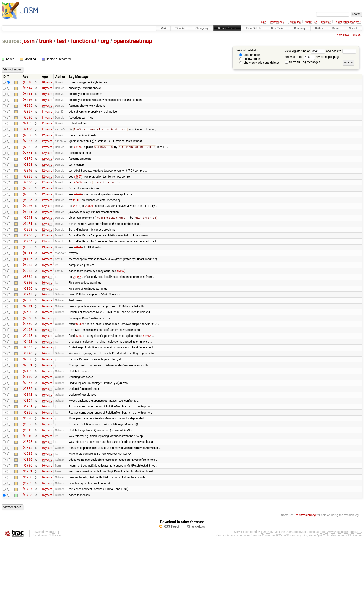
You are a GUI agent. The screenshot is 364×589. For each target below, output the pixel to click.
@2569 (28, 353)
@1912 (28, 472)
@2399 (28, 379)
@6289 (28, 247)
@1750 (28, 524)
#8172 (78, 267)
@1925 (28, 465)
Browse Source (227, 28)
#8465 (78, 155)
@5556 (28, 267)
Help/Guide (294, 22)
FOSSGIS (267, 581)
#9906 (76, 215)
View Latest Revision (349, 35)
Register (326, 22)
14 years (47, 274)
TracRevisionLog (305, 564)
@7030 (28, 195)
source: (12, 41)
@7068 (28, 175)
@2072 (28, 425)
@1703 (28, 544)
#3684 (79, 353)
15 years (47, 287)
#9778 (76, 221)
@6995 (28, 214)
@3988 (28, 294)
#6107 (120, 294)
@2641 (28, 333)
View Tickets (254, 28)
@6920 (28, 221)
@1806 (28, 505)
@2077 (28, 419)
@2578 (28, 346)
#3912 (147, 366)
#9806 (89, 221)
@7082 (28, 155)
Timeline (181, 28)
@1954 (28, 439)
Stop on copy (250, 55)
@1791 (28, 518)
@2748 (28, 320)
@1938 (28, 452)
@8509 (28, 109)
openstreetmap (133, 41)
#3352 (79, 366)
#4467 (77, 300)
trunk (46, 41)
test (62, 41)
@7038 (28, 188)
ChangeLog (196, 576)
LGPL (348, 585)
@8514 (28, 89)
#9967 (78, 188)
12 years (47, 142)
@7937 (28, 115)
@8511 (28, 96)
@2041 (28, 432)
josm (28, 41)
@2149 (28, 412)
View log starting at (305, 51)
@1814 (28, 491)
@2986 (28, 313)
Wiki (163, 28)
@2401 (28, 373)
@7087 (28, 148)
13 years (47, 267)
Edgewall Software (49, 585)
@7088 (28, 142)
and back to (341, 51)
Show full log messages (303, 62)
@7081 (28, 162)
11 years (47, 116)
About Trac (311, 22)
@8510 (28, 102)
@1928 (28, 458)
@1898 (28, 485)
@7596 (28, 122)
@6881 (28, 228)
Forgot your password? (348, 22)
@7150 (28, 135)
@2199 (28, 406)
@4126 (28, 280)
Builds (319, 28)
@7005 (28, 208)
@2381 (28, 399)
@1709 (28, 531)
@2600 (28, 340)
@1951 (28, 445)
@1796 (28, 511)
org (105, 41)
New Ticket (278, 28)
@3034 (28, 300)
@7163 (28, 129)
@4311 (28, 274)
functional (84, 41)
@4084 (28, 287)
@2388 (28, 392)
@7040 (28, 181)
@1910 (28, 478)
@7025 (28, 201)
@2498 (28, 359)
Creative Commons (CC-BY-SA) (271, 585)
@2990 (28, 307)
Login (263, 22)
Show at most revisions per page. (312, 57)
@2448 (28, 366)
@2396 (28, 386)
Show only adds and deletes (260, 63)
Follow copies (250, 59)
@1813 (28, 498)
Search (353, 28)
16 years (47, 300)
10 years (47, 83)
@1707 (28, 538)
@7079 (28, 168)
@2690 (28, 326)
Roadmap (300, 28)
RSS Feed (171, 576)
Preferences (277, 22)
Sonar (336, 28)
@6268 (28, 254)
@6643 (28, 234)
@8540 (28, 83)
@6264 (28, 261)
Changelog (202, 28)
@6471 (28, 241)
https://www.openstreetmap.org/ (341, 581)
